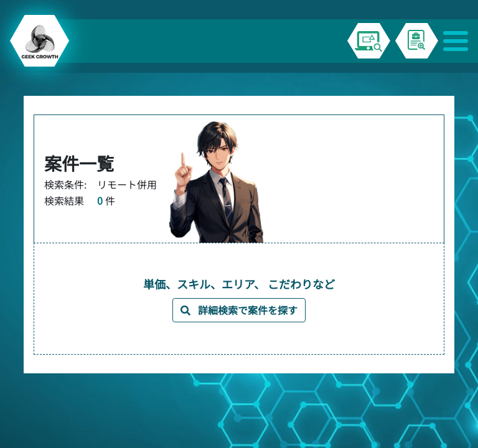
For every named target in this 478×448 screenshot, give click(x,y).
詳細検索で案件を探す (239, 310)
